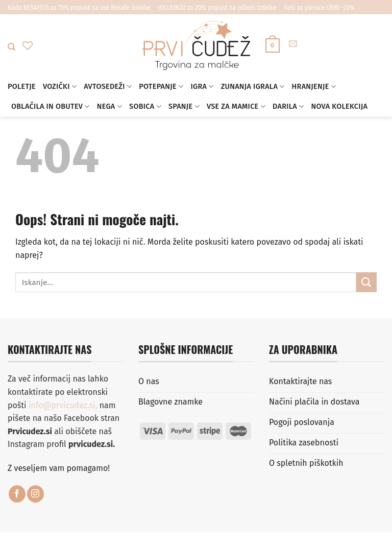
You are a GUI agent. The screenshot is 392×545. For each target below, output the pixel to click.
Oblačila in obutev (51, 106)
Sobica (145, 106)
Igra (202, 87)
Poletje (22, 87)
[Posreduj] (366, 282)
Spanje (184, 106)
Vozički (60, 87)
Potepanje (161, 87)
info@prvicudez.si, (64, 405)
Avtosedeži (108, 87)
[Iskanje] (11, 47)
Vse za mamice (236, 106)
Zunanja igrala (253, 87)
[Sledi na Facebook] (17, 494)
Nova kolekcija (339, 106)
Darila (288, 106)
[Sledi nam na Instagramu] (35, 494)
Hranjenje (314, 87)
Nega (109, 106)
